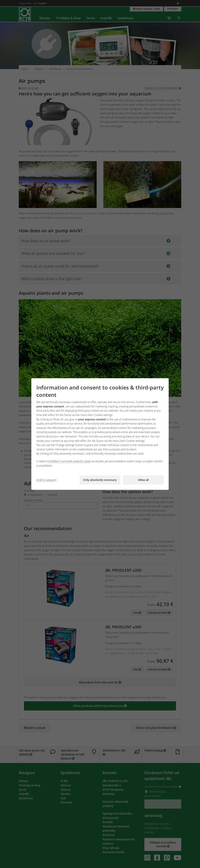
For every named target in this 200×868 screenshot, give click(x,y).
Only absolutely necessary (100, 480)
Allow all (143, 480)
